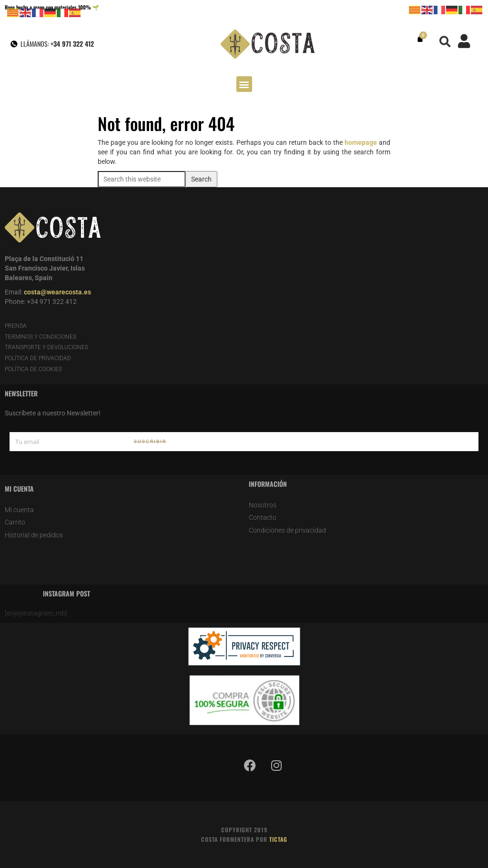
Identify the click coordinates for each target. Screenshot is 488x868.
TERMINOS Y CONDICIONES (41, 337)
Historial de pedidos (34, 535)
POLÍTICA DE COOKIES (33, 369)
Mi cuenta (19, 510)
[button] (445, 42)
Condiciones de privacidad (287, 530)
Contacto (263, 517)
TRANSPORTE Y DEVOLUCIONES (46, 347)
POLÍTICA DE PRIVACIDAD (38, 358)
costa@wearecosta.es (57, 292)
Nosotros (263, 505)
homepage (361, 142)
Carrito (15, 522)
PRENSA (16, 326)
